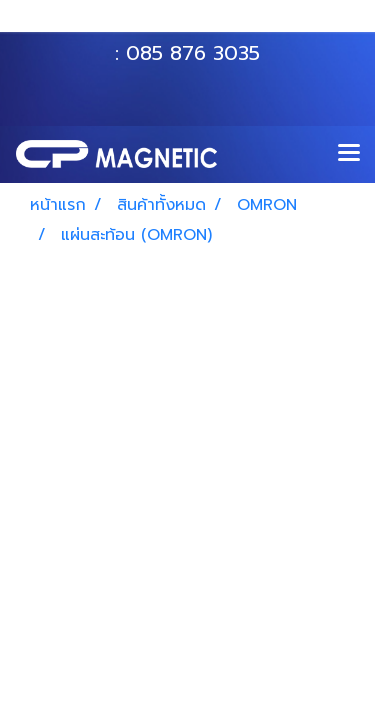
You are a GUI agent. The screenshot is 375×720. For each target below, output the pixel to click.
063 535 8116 (201, 23)
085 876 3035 (193, 53)
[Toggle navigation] (349, 154)
